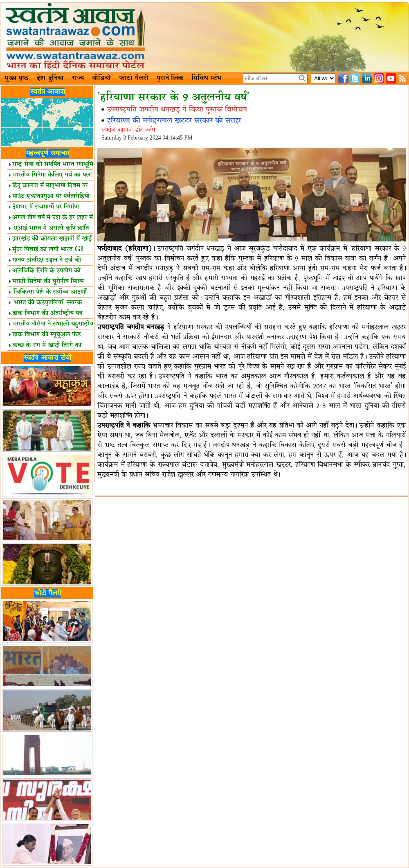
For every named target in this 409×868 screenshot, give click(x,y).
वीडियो (101, 78)
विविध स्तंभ (207, 78)
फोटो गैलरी (134, 78)
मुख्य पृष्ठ (16, 78)
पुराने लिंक (170, 78)
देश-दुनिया (50, 78)
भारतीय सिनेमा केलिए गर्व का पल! (51, 175)
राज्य (78, 78)
